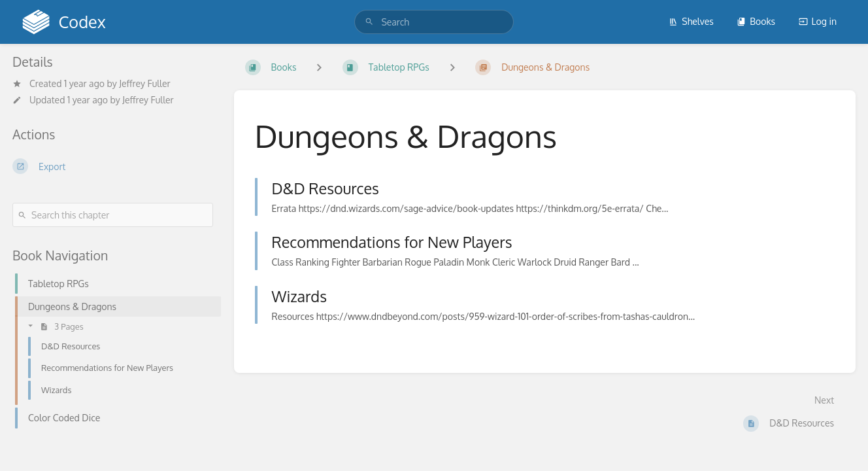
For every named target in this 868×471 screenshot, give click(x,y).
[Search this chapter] (113, 215)
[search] (434, 22)
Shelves (691, 21)
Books (756, 21)
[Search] (369, 22)
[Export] (113, 166)
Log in (818, 21)
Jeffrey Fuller (144, 83)
